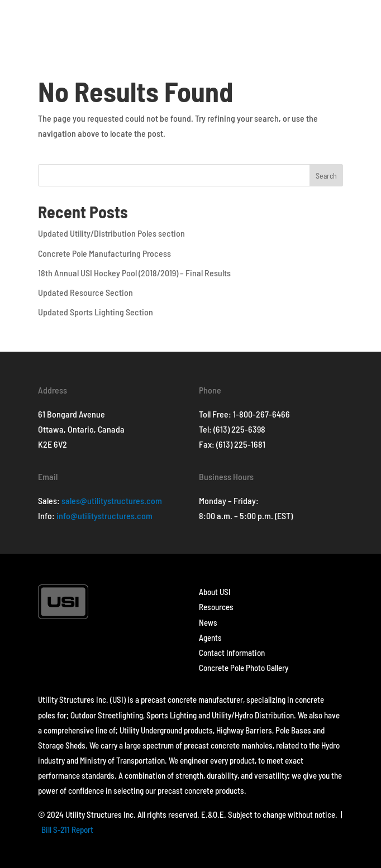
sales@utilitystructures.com (112, 500)
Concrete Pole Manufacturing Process (104, 253)
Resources (216, 607)
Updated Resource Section (85, 292)
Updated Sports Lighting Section (96, 312)
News (208, 622)
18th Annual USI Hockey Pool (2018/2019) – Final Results (134, 273)
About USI (215, 592)
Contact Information (232, 653)
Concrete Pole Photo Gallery (244, 668)
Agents (210, 637)
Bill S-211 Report (67, 829)
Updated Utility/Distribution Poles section (111, 233)
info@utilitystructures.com (104, 515)
